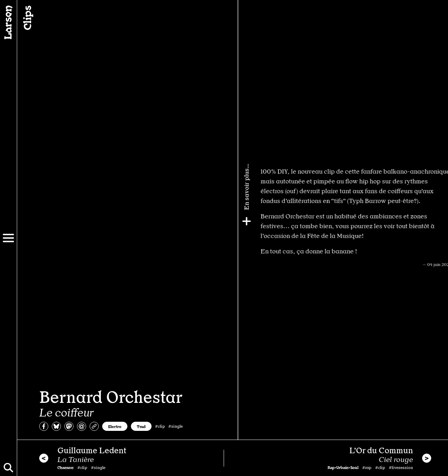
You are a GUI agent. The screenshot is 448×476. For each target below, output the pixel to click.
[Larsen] (8, 22)
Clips (27, 18)
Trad (141, 426)
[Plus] (440, 221)
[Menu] (8, 238)
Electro (115, 426)
